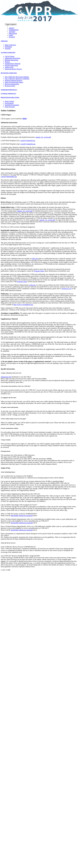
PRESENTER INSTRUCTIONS (10, 97)
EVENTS (12, 37)
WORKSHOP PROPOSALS (9, 90)
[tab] (39, 41)
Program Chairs (39, 271)
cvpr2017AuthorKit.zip (28, 144)
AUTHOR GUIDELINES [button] (8, 52)
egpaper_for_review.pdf (43, 137)
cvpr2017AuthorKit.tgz (28, 141)
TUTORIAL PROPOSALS (8, 94)
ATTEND (12, 32)
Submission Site (6, 377)
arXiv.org (35, 259)
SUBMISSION (14, 30)
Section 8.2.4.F (67, 289)
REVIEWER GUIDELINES (9, 73)
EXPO (11, 35)
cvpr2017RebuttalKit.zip (9, 177)
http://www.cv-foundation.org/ (23, 305)
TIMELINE (4, 41)
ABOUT (12, 28)
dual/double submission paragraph (22, 516)
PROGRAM (13, 33)
